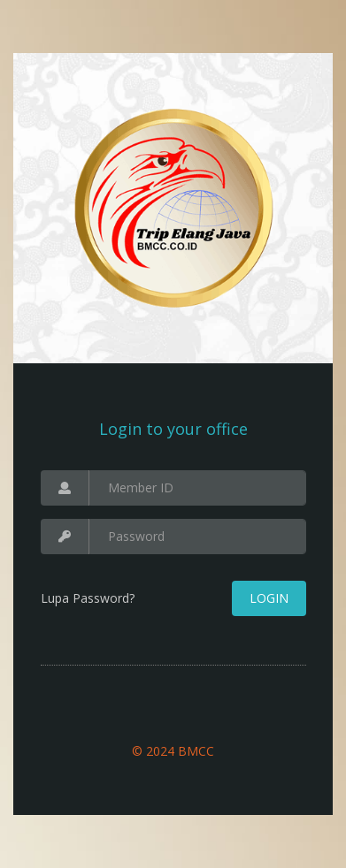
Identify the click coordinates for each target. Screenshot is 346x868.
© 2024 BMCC (173, 751)
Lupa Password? (88, 598)
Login (269, 598)
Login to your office (173, 429)
